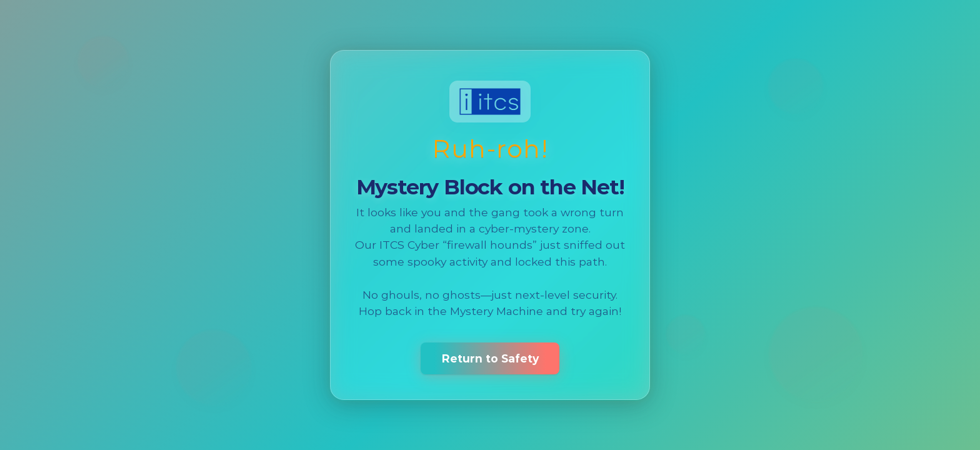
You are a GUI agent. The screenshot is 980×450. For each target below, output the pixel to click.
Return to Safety (490, 358)
